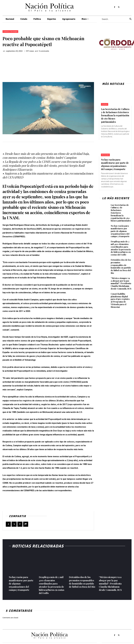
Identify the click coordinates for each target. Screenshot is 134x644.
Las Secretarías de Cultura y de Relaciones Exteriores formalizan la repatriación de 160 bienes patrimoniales (115, 115)
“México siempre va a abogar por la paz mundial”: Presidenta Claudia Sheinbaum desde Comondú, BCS (121, 283)
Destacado (105, 155)
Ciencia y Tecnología (10, 32)
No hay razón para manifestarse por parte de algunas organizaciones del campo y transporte (115, 164)
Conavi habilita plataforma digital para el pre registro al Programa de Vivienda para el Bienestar (120, 300)
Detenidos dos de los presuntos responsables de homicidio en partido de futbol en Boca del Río (121, 266)
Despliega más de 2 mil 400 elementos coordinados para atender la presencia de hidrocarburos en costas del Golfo (121, 248)
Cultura (105, 104)
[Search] (130, 19)
